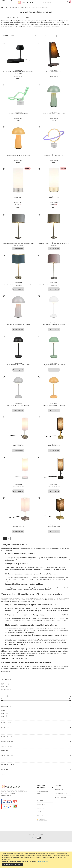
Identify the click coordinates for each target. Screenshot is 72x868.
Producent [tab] (5, 769)
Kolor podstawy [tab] (7, 732)
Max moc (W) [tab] (5, 696)
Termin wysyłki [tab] (6, 680)
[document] (36, 860)
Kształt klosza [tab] (6, 723)
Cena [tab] (3, 774)
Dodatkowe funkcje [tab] (8, 765)
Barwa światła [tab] (6, 751)
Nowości (39, 812)
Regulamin (40, 801)
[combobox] (53, 3)
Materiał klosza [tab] (7, 737)
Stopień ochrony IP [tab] (8, 746)
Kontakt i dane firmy (60, 801)
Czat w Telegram (60, 797)
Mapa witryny (41, 808)
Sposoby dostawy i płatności (42, 792)
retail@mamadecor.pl (61, 794)
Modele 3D (40, 815)
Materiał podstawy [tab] (7, 741)
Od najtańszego (50, 36)
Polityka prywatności (43, 804)
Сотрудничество (42, 821)
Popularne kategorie (11, 7)
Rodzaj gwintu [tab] (6, 706)
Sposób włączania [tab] (7, 755)
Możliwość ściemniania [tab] (9, 760)
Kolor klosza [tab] (6, 727)
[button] (4, 44)
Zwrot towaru (41, 797)
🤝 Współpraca (41, 819)
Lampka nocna (24, 7)
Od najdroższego (62, 36)
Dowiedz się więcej (42, 861)
